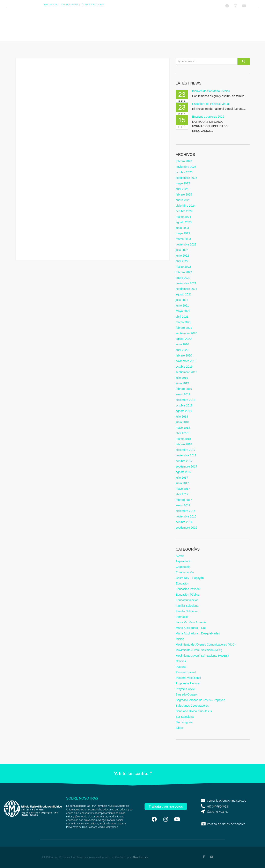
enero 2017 (183, 505)
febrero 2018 (184, 444)
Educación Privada (188, 589)
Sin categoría (184, 722)
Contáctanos (187, 22)
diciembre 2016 (186, 511)
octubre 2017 (184, 461)
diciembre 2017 (186, 450)
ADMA (180, 556)
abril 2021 (182, 317)
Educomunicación (187, 600)
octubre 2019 (184, 367)
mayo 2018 (183, 428)
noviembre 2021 (186, 283)
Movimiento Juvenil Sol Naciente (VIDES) (202, 656)
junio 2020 (182, 344)
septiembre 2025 (186, 178)
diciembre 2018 (186, 400)
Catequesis (183, 567)
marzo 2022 (183, 267)
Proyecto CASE (186, 689)
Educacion (182, 583)
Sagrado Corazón (187, 694)
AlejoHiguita (140, 857)
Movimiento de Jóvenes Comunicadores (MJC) (206, 645)
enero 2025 (183, 200)
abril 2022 (182, 261)
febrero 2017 (184, 500)
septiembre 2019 (186, 372)
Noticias (181, 661)
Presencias (117, 22)
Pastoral (181, 667)
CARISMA (92, 22)
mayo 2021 (183, 311)
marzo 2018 (183, 439)
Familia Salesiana (187, 606)
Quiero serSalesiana (141, 23)
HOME (52, 22)
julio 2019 (182, 378)
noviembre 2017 (186, 455)
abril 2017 (182, 494)
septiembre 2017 (186, 466)
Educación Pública (188, 595)
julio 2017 (182, 478)
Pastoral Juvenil (186, 672)
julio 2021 (182, 300)
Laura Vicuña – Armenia (191, 622)
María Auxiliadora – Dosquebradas (198, 633)
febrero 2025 (184, 194)
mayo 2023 (183, 233)
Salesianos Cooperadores (192, 706)
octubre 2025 (184, 172)
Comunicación (185, 572)
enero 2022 (183, 278)
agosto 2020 (184, 339)
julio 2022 (182, 250)
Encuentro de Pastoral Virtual (211, 104)
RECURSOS (51, 5)
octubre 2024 (184, 211)
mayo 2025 (183, 183)
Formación (183, 617)
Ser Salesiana (185, 717)
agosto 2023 (184, 222)
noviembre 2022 (186, 244)
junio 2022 (182, 256)
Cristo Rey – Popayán (190, 578)
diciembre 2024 (186, 206)
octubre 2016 (184, 522)
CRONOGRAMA (70, 5)
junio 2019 (182, 383)
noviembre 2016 (186, 516)
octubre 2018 (184, 405)
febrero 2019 (184, 389)
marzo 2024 (183, 217)
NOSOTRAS (70, 22)
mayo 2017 (183, 489)
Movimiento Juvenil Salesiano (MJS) (199, 650)
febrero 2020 (184, 355)
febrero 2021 (184, 328)
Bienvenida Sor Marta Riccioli (211, 91)
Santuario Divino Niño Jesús (194, 711)
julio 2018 (182, 417)
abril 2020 (182, 350)
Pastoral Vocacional (188, 678)
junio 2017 (182, 483)
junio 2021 (182, 306)
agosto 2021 (184, 294)
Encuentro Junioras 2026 (208, 117)
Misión (180, 639)
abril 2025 (182, 189)
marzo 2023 (183, 239)
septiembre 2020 (186, 333)
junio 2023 (182, 228)
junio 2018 (182, 422)
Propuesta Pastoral (188, 683)
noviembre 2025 (186, 167)
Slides (180, 728)
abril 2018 (182, 433)
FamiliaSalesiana (163, 23)
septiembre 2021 (186, 289)
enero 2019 (183, 394)
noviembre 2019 (186, 361)
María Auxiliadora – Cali (191, 628)
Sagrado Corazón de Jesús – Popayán (201, 700)
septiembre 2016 (186, 528)
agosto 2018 (184, 411)
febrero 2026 (184, 161)
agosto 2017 (184, 472)
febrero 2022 (184, 272)
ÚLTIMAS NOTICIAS (93, 5)
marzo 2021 (183, 322)
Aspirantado (183, 561)
